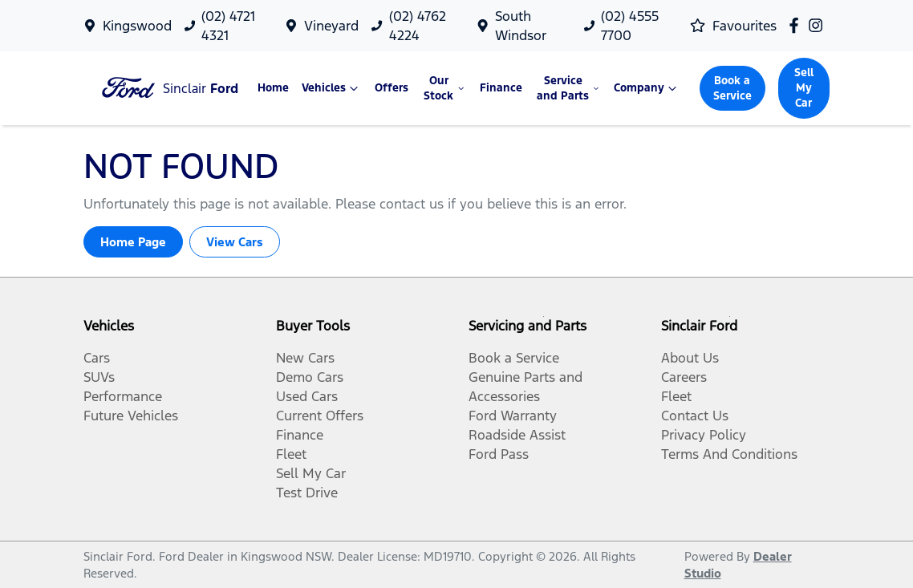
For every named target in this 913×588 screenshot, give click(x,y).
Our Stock (445, 88)
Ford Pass (499, 454)
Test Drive (307, 493)
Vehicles (332, 88)
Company (647, 88)
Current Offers (320, 416)
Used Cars (307, 396)
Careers (684, 377)
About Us (690, 358)
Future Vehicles (131, 416)
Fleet (291, 454)
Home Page (133, 242)
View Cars (235, 242)
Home (273, 88)
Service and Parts (569, 88)
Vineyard (331, 26)
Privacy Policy (704, 435)
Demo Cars (310, 377)
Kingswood (137, 26)
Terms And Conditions (729, 454)
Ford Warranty (513, 416)
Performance (123, 396)
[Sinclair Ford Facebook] (797, 25)
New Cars (305, 358)
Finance (501, 88)
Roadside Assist (517, 435)
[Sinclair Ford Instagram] (819, 25)
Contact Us (695, 416)
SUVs (99, 377)
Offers (392, 88)
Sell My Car (804, 88)
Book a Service (732, 88)
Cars (97, 358)
